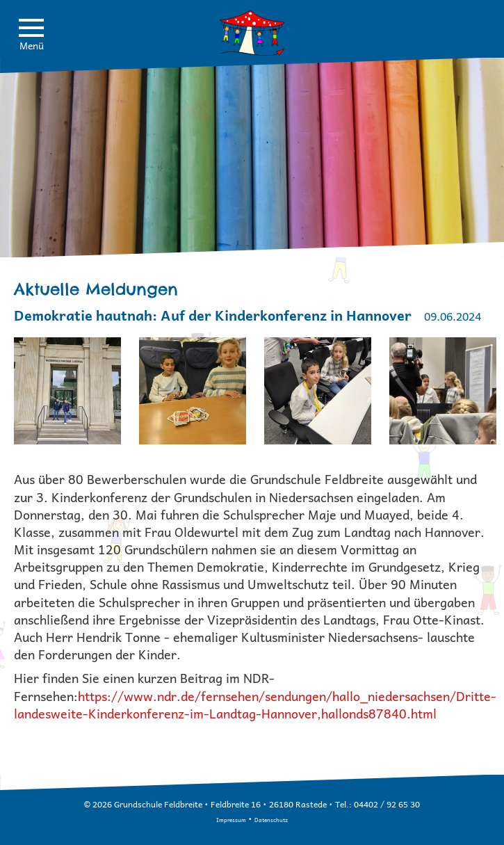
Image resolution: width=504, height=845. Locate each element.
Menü (31, 36)
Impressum (231, 820)
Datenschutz (271, 820)
